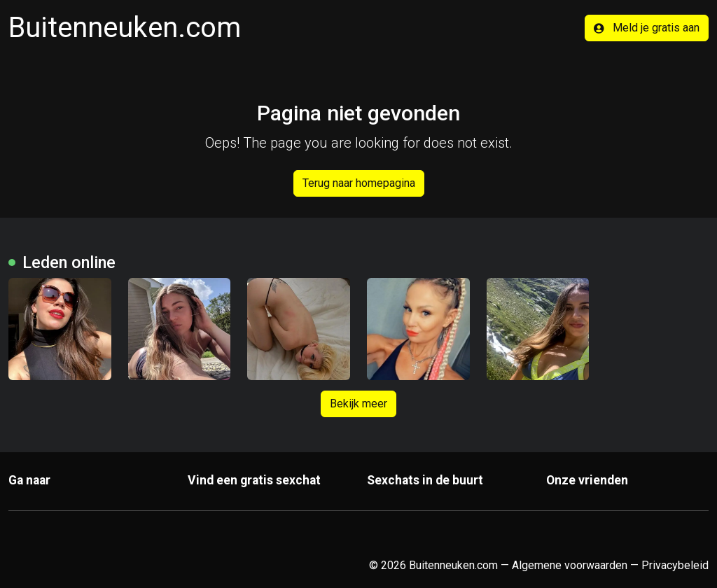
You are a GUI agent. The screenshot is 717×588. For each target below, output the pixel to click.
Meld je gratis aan (647, 28)
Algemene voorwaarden (570, 565)
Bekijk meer (358, 404)
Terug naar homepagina (359, 183)
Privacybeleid (675, 565)
